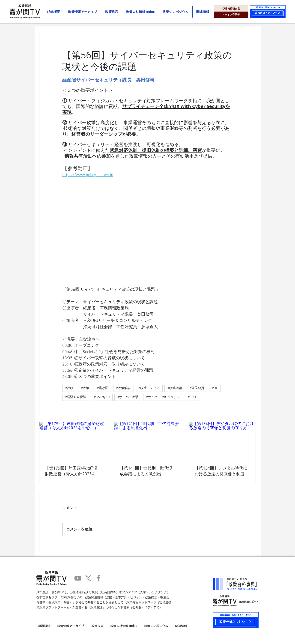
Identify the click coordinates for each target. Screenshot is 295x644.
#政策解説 (124, 388)
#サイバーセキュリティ (163, 397)
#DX (215, 388)
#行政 (69, 388)
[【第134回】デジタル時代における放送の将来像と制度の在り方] (222, 441)
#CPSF (192, 397)
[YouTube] (78, 578)
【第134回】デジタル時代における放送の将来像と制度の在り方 (222, 471)
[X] (88, 578)
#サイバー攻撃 (128, 397)
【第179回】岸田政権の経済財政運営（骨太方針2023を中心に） (72, 471)
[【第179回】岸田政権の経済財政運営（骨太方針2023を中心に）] (73, 441)
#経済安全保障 (76, 397)
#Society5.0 (102, 397)
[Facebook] (99, 578)
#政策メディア (149, 388)
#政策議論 (175, 388)
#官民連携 (197, 388)
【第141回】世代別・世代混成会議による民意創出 (146, 471)
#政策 (85, 388)
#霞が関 (103, 388)
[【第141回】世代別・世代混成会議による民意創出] (147, 441)
